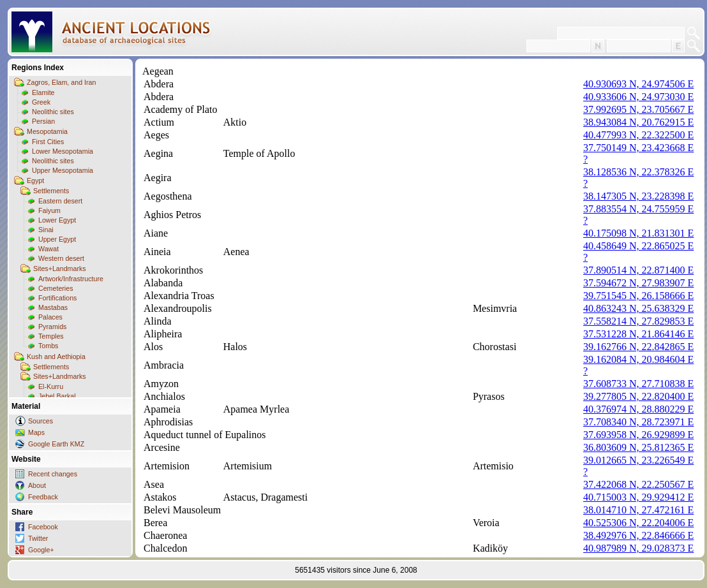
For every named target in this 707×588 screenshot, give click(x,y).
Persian (43, 121)
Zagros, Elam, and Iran (61, 82)
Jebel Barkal (57, 396)
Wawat (48, 249)
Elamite (43, 92)
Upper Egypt (57, 239)
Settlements (51, 191)
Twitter (38, 538)
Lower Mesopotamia (63, 151)
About (37, 485)
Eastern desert (60, 201)
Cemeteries (56, 288)
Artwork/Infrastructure (71, 279)
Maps (36, 432)
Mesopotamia (47, 131)
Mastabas (53, 307)
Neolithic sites (53, 112)
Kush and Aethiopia (56, 356)
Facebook (43, 527)
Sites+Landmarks (60, 268)
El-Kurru (51, 386)
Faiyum (49, 210)
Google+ (41, 550)
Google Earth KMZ (56, 444)
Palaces (50, 317)
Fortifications (57, 298)
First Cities (48, 142)
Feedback (43, 497)
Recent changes (53, 474)
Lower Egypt (57, 220)
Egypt (35, 180)
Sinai (46, 230)
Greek (41, 102)
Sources (41, 421)
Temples (51, 336)
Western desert (61, 258)
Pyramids (52, 327)
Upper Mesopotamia (63, 170)
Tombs (48, 346)
